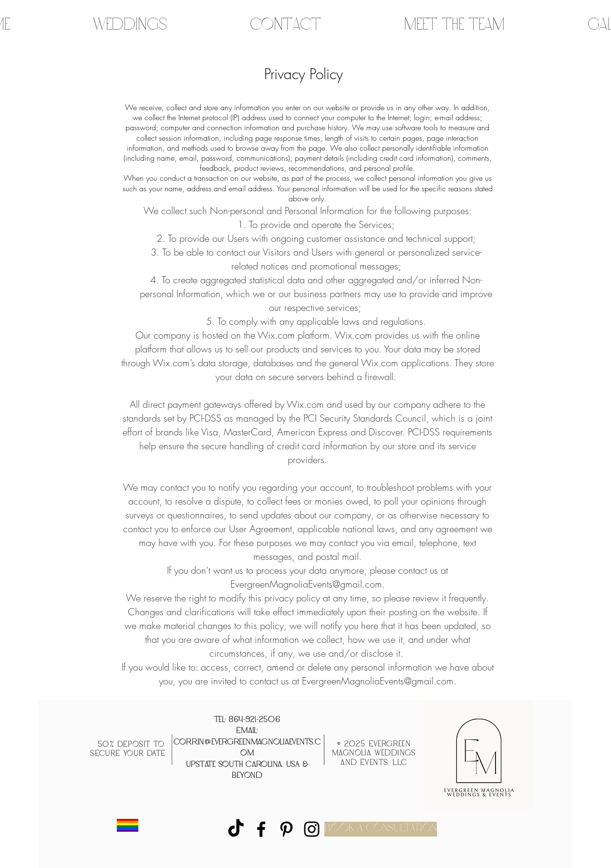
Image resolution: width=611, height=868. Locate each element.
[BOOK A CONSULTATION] (381, 829)
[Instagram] (312, 829)
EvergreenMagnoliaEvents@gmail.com (306, 584)
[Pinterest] (286, 829)
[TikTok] (236, 829)
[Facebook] (261, 829)
